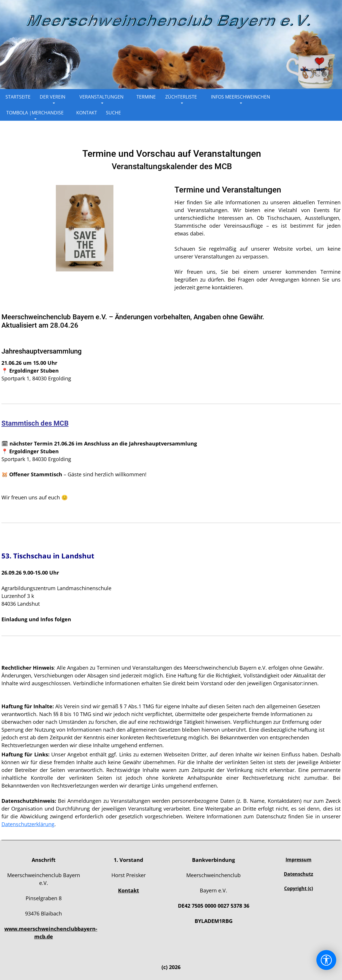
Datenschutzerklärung (28, 824)
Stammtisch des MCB (35, 423)
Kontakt (129, 890)
